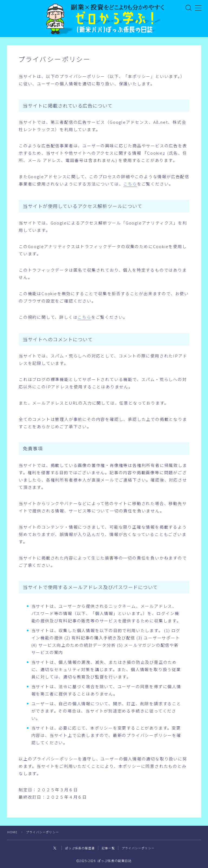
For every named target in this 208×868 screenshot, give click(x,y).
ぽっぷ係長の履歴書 (80, 847)
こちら (130, 184)
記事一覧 (108, 847)
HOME (12, 831)
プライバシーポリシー (138, 847)
